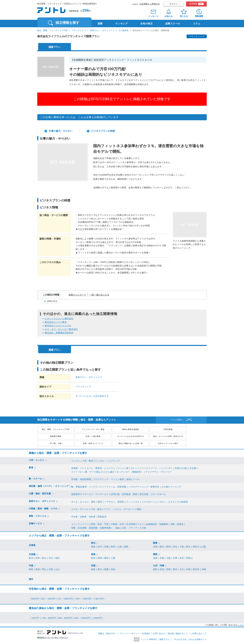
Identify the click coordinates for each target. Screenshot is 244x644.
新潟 (31, 558)
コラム (197, 24)
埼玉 (175, 547)
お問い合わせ (159, 634)
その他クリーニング (171, 487)
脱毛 (100, 502)
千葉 (182, 547)
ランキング (121, 24)
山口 (57, 569)
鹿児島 (196, 569)
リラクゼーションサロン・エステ (158, 502)
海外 (31, 579)
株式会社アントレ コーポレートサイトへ (53, 637)
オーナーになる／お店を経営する (92, 396)
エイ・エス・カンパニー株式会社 (61, 329)
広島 (51, 569)
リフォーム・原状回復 (115, 487)
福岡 (155, 569)
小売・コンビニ (37, 460)
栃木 (162, 547)
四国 (93, 566)
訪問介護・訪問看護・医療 (124, 494)
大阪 (168, 558)
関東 (155, 543)
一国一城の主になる (99, 295)
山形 (120, 547)
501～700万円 (48, 599)
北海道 (32, 545)
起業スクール (173, 24)
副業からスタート (77, 295)
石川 (51, 558)
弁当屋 (193, 468)
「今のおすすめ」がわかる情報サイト (189, 639)
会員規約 (146, 634)
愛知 (106, 558)
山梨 (204, 547)
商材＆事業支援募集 (131, 429)
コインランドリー (80, 524)
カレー (134, 468)
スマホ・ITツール (80, 509)
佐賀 (162, 569)
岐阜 (93, 558)
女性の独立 (147, 24)
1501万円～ (100, 599)
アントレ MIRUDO (149, 639)
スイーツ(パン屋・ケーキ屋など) (87, 472)
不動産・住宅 (117, 524)
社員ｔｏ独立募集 (93, 436)
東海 (93, 554)
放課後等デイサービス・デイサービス (90, 494)
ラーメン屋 (123, 468)
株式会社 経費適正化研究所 (59, 333)
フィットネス (133, 502)
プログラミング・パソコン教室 (109, 479)
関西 (155, 554)
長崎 (168, 569)
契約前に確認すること (178, 634)
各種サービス (35, 523)
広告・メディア (130, 528)
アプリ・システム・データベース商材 (123, 509)
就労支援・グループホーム (153, 494)
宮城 (106, 547)
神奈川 (196, 547)
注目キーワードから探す (168, 443)
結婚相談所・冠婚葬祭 (157, 524)
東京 (188, 547)
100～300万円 (49, 618)
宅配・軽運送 (177, 524)
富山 (44, 558)
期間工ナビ (165, 639)
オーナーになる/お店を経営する (131, 436)
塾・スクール (35, 479)
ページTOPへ (177, 420)
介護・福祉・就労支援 (40, 494)
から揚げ (110, 472)
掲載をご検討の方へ (107, 634)
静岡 (100, 558)
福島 (126, 547)
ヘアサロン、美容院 (114, 502)
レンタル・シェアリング (108, 461)
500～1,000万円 (82, 618)
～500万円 (34, 599)
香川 (100, 569)
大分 (182, 569)
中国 (31, 566)
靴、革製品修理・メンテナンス (87, 487)
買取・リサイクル (38, 516)
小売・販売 (88, 461)
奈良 (182, 558)
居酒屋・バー (78, 468)
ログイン (174, 4)
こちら (241, 625)
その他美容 (124, 30)
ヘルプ (135, 4)
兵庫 (175, 558)
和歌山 (189, 558)
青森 (93, 547)
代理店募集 (168, 429)
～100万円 (34, 618)
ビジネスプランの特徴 (103, 131)
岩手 (100, 547)
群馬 (168, 547)
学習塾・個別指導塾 (81, 479)
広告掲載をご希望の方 (150, 4)
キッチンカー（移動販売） (130, 472)
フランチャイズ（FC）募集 (93, 429)
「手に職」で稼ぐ (56, 443)
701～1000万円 (65, 599)
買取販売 (102, 517)
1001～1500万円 (84, 599)
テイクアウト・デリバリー (159, 472)
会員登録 (196, 4)
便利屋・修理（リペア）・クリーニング (49, 486)
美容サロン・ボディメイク (102, 30)
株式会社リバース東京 (56, 322)
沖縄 (204, 569)
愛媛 (106, 569)
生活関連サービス (135, 524)
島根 (38, 569)
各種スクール (133, 479)
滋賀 (155, 558)
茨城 (155, 547)
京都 (162, 558)
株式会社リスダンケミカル (58, 326)
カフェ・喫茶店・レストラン (101, 468)
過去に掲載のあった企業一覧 (131, 443)
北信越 (32, 554)
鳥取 (31, 569)
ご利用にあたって (199, 634)
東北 (93, 543)
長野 (38, 558)
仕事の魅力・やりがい (61, 131)
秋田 (113, 547)
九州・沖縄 (159, 566)
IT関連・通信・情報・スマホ (43, 509)
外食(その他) (181, 468)
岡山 (44, 569)
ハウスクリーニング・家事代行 (144, 487)
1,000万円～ (98, 618)
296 (86, 10)
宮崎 (188, 569)
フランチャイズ (79, 30)
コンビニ (76, 461)
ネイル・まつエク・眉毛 (83, 502)
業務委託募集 (56, 436)
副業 (100, 24)
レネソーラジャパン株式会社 (59, 318)
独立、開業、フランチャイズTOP (52, 30)
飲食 (31, 467)
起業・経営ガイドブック (93, 443)
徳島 (93, 569)
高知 (113, 569)
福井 (57, 558)
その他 (143, 528)
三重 (113, 558)
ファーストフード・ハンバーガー (156, 468)
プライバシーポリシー (129, 634)
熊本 (175, 569)
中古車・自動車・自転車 (83, 517)
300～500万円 (65, 618)
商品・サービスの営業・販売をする (168, 436)
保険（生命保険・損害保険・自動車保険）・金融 (95, 528)
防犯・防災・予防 (100, 524)
